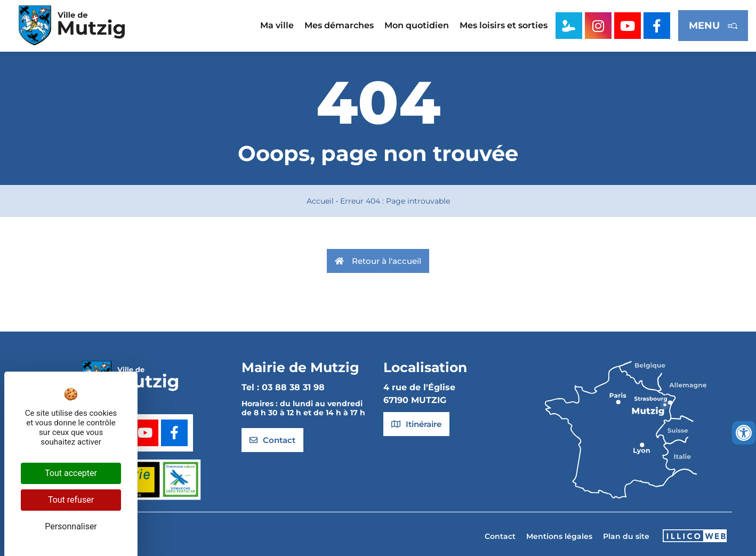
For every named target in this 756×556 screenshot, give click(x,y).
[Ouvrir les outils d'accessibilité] (744, 433)
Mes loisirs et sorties (504, 25)
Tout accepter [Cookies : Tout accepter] (71, 473)
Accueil (320, 201)
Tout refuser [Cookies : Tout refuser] (71, 500)
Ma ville (277, 25)
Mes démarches (339, 25)
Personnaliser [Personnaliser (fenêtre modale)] (71, 526)
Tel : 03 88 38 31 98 (283, 387)
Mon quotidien (417, 25)
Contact (500, 536)
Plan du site (626, 536)
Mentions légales (559, 536)
